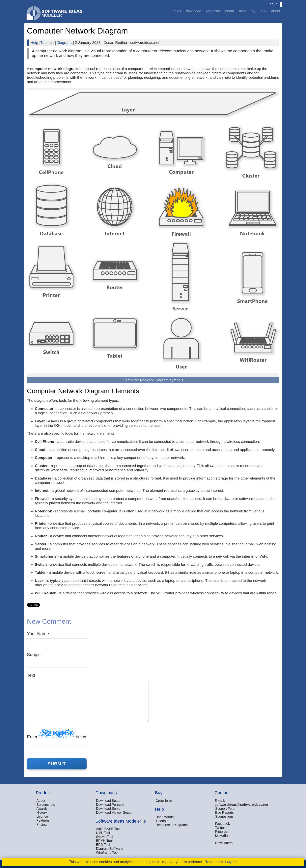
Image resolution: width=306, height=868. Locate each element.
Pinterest (222, 832)
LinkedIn (222, 836)
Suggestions (224, 817)
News (177, 11)
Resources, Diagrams (172, 825)
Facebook (223, 824)
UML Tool (103, 833)
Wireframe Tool (107, 853)
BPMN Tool (104, 841)
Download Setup (108, 801)
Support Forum (226, 809)
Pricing (42, 824)
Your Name (38, 634)
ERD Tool (103, 845)
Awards (42, 809)
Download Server (109, 809)
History (42, 813)
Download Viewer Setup (114, 813)
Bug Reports (224, 813)
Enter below (57, 734)
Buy (263, 11)
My (253, 11)
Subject (34, 655)
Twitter (220, 828)
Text (31, 675)
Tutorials (47, 43)
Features (43, 821)
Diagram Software (109, 849)
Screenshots (46, 805)
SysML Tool (105, 837)
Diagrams (64, 43)
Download (194, 11)
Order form (164, 801)
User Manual (165, 817)
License (42, 817)
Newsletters (224, 843)
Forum (229, 11)
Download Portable (110, 805)
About (276, 11)
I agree (231, 862)
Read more (214, 862)
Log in (273, 4)
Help (242, 11)
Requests (213, 11)
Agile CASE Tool (108, 829)
